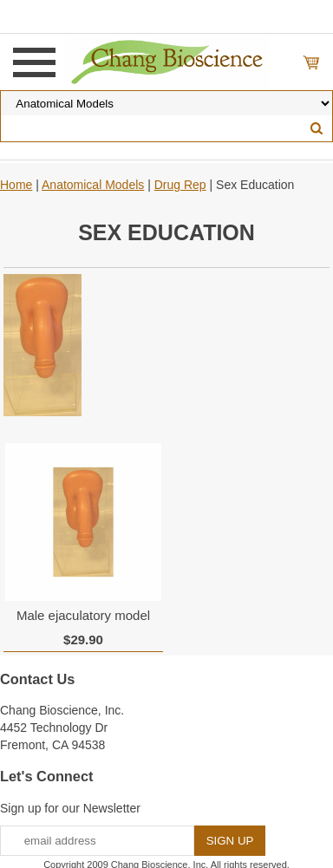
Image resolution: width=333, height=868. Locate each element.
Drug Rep (180, 185)
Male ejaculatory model (83, 615)
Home (16, 185)
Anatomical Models (93, 185)
